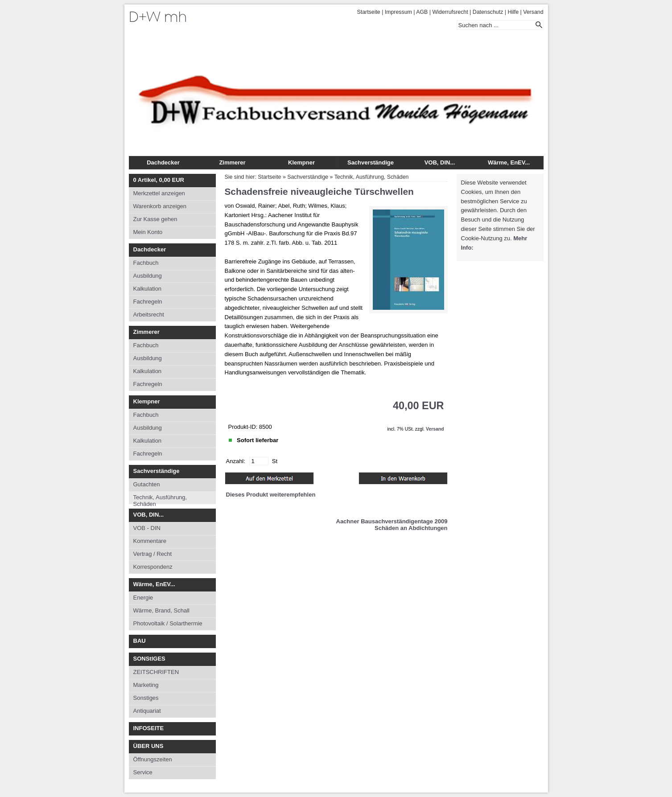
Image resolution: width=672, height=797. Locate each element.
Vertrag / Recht (153, 554)
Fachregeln (148, 302)
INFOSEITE (149, 728)
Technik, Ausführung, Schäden (160, 499)
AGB (422, 12)
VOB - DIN (147, 528)
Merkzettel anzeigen (159, 193)
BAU (140, 641)
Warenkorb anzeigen (160, 206)
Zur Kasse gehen (155, 219)
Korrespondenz (153, 567)
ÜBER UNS (148, 746)
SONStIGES (149, 659)
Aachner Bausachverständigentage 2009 (392, 521)
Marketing (146, 685)
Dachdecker (163, 162)
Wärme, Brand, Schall (161, 610)
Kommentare (150, 541)
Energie (143, 598)
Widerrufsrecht (450, 12)
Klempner (301, 162)
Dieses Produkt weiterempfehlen (271, 495)
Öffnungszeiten (153, 759)
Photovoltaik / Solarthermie (168, 623)
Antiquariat (147, 711)
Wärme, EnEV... (509, 162)
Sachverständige (371, 162)
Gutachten (147, 484)
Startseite (369, 12)
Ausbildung (148, 276)
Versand (533, 12)
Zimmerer (232, 162)
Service (143, 772)
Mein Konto (148, 232)
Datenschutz (488, 12)
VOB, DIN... (440, 162)
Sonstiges (146, 698)
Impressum (398, 12)
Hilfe (513, 12)
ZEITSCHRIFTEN (156, 672)
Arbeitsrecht (149, 314)
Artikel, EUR (159, 180)
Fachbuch (146, 263)
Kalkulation (148, 289)
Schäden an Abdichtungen (411, 528)
